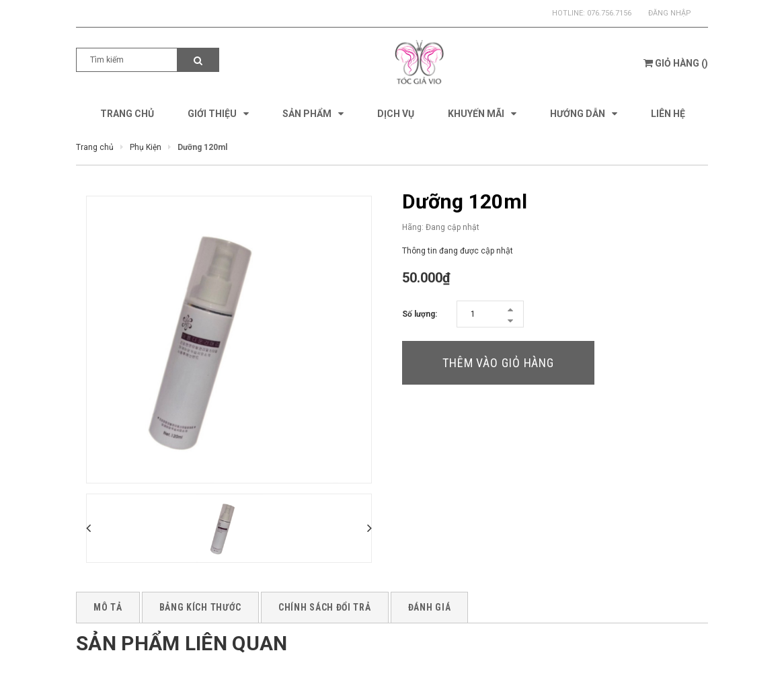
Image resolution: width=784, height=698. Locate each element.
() (676, 63)
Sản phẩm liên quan (182, 643)
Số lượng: (420, 314)
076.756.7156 (609, 13)
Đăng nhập (670, 13)
